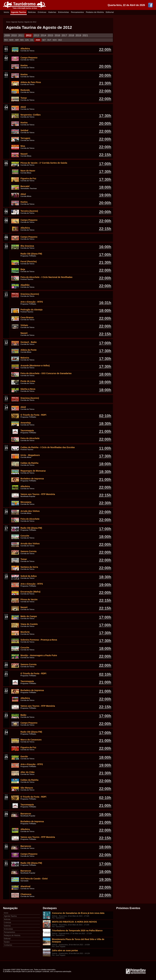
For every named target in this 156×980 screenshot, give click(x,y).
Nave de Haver (28, 171)
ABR (17, 40)
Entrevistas (64, 12)
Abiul (23, 194)
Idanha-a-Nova (28, 389)
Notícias (32, 12)
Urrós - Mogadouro (30, 455)
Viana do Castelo (29, 624)
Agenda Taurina (18, 12)
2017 (64, 35)
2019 (78, 35)
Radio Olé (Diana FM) (31, 254)
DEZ (60, 40)
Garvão (24, 756)
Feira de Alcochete (30, 438)
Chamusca (26, 894)
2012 (29, 35)
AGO (38, 40)
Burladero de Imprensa (32, 479)
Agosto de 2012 (30, 22)
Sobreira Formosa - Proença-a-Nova (39, 640)
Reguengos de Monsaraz (33, 471)
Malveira (25, 358)
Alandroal (25, 886)
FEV (6, 40)
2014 (43, 35)
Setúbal (24, 130)
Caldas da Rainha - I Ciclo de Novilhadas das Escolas (48, 447)
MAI (22, 40)
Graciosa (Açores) (30, 294)
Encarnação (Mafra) (30, 592)
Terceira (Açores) (29, 211)
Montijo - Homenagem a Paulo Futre (39, 655)
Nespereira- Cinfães (31, 115)
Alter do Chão (28, 772)
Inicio (6, 12)
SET (44, 40)
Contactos (8, 945)
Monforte (25, 632)
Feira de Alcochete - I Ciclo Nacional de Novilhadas (46, 277)
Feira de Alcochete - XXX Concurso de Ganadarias (46, 373)
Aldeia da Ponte (29, 350)
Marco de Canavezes (31, 740)
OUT (49, 40)
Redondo (25, 90)
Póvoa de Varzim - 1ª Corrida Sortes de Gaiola (44, 163)
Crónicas (42, 12)
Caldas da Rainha (29, 463)
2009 (7, 35)
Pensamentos (77, 12)
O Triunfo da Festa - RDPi (33, 415)
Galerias (52, 12)
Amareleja (26, 423)
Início (8, 22)
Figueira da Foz (28, 178)
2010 (14, 35)
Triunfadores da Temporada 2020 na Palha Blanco (77, 931)
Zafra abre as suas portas (65, 950)
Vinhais (24, 325)
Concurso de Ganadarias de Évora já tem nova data (78, 913)
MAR (11, 40)
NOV (55, 40)
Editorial (110, 12)
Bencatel (25, 186)
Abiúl (23, 107)
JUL (32, 40)
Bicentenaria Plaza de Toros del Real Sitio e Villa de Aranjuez (78, 940)
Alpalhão (25, 285)
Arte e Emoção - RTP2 (32, 302)
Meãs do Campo (29, 616)
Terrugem (25, 138)
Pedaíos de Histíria (95, 12)
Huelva (24, 65)
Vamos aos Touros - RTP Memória (38, 494)
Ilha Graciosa (27, 246)
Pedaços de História (12, 935)
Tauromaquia (27, 430)
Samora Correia (28, 551)
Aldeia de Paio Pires (31, 82)
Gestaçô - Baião (29, 342)
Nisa (23, 146)
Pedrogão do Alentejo (32, 310)
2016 (57, 35)
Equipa (7, 942)
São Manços (27, 788)
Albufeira (25, 49)
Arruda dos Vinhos (30, 511)
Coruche (25, 536)
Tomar (24, 98)
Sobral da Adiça (29, 576)
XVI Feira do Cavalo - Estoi (34, 879)
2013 (36, 35)
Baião (23, 715)
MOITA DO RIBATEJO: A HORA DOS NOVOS (74, 922)
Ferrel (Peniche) (29, 262)
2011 (21, 35)
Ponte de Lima (28, 381)
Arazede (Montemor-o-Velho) (35, 366)
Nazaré (24, 154)
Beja (23, 269)
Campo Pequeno (29, 58)
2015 (50, 35)
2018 (71, 35)
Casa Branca (27, 317)
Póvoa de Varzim (29, 599)
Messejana (26, 502)
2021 (85, 35)
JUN (27, 40)
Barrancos (26, 814)
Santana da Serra (29, 567)
